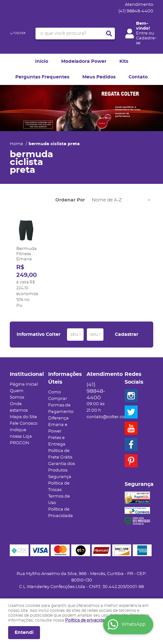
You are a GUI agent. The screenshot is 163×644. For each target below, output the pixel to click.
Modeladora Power (84, 62)
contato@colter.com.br (111, 417)
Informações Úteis (62, 378)
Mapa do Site (23, 417)
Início (42, 62)
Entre (142, 33)
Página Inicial (24, 384)
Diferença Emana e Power (58, 425)
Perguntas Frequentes (42, 77)
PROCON (20, 443)
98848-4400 (136, 11)
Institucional (24, 374)
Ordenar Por (70, 200)
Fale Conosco (24, 424)
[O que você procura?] (109, 34)
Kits (124, 62)
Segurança (60, 477)
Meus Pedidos (99, 77)
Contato (138, 77)
